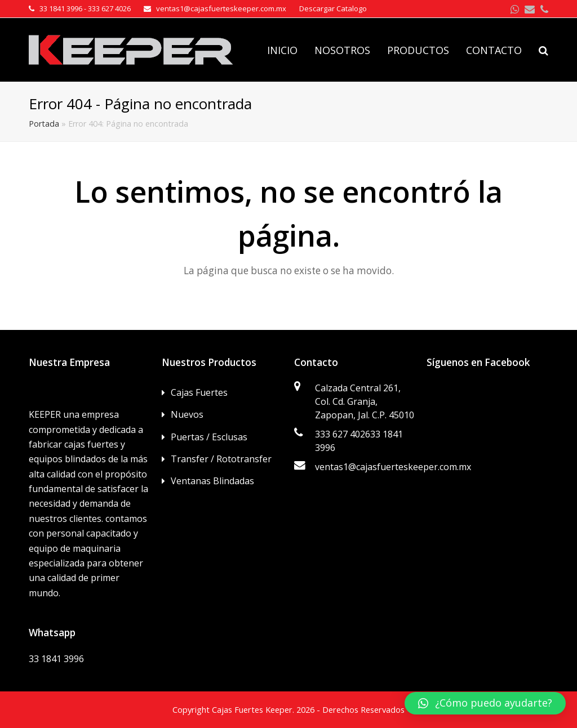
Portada (44, 124)
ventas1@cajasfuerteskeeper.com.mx (393, 467)
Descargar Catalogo (333, 8)
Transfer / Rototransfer (221, 459)
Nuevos (187, 414)
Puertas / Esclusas (209, 437)
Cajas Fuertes (199, 392)
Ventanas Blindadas (212, 481)
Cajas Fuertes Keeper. (253, 709)
